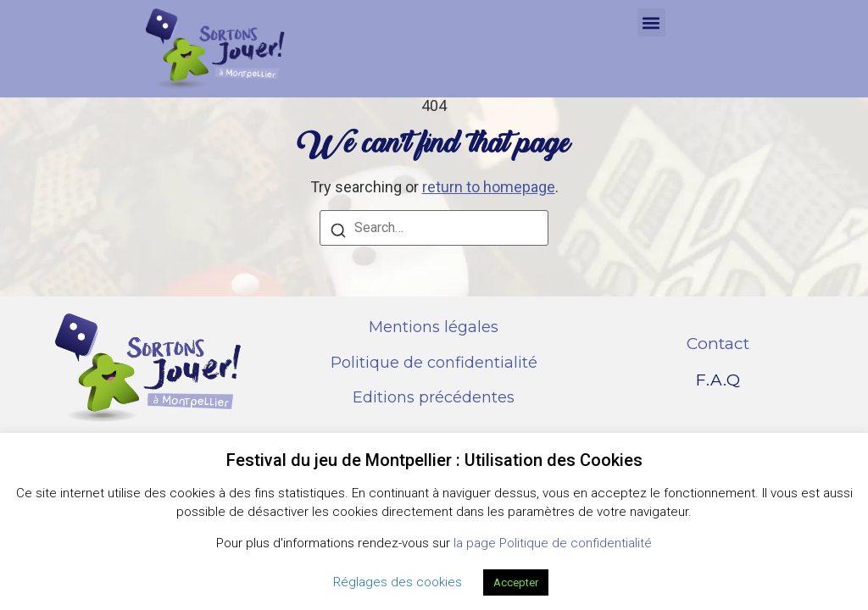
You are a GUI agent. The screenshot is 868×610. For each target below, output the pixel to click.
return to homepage (489, 187)
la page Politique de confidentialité (553, 543)
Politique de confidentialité (434, 363)
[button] (651, 22)
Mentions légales (434, 327)
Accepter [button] (516, 582)
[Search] (338, 233)
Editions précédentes (434, 397)
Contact (718, 344)
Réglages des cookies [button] (398, 582)
